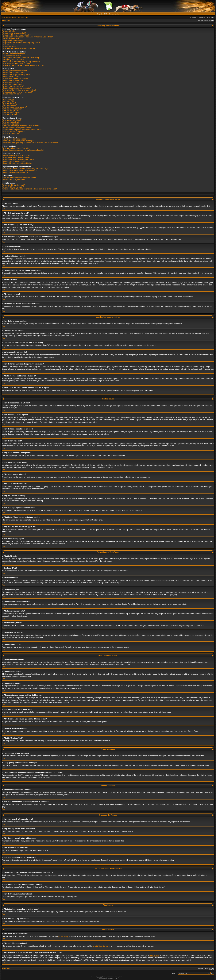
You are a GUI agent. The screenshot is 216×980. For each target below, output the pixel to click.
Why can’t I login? (9, 31)
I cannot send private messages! (14, 139)
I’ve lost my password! (11, 39)
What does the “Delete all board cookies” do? (19, 48)
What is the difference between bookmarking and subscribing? (25, 169)
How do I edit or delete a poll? (13, 80)
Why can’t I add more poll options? (15, 78)
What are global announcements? (15, 107)
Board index (6, 21)
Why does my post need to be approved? (18, 92)
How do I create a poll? (11, 77)
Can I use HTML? (9, 101)
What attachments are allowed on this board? (19, 178)
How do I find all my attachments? (15, 180)
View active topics (23, 17)
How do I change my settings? (14, 54)
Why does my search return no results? (17, 157)
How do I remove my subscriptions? (16, 172)
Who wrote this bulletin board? (14, 185)
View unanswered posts (9, 17)
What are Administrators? (12, 120)
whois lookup (154, 955)
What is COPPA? (9, 45)
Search (111, 14)
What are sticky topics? (11, 111)
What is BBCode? (9, 99)
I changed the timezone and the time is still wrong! (21, 58)
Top (4, 209)
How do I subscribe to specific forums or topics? (20, 170)
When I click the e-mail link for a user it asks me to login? (23, 65)
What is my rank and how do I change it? (17, 63)
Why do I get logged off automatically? (16, 35)
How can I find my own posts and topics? (17, 163)
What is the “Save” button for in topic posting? (19, 90)
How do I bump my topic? (12, 94)
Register (100, 14)
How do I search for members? (14, 161)
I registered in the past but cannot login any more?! (21, 43)
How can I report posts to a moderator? (17, 88)
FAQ (106, 14)
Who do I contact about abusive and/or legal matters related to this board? (30, 189)
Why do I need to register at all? (14, 33)
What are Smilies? (9, 103)
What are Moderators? (11, 122)
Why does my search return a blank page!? (18, 159)
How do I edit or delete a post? (14, 73)
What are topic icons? (10, 115)
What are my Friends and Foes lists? (16, 148)
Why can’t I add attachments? (13, 84)
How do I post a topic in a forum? (15, 71)
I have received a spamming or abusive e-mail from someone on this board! (30, 143)
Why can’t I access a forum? (13, 82)
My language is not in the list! (13, 60)
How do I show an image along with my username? (21, 62)
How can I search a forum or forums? (16, 155)
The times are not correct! (12, 56)
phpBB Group (63, 936)
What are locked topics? (11, 113)
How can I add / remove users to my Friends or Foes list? (23, 150)
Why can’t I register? (10, 47)
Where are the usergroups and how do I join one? (21, 126)
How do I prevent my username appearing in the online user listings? (28, 37)
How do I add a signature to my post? (16, 75)
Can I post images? (10, 105)
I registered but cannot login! (13, 41)
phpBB (100, 977)
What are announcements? (12, 109)
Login (117, 14)
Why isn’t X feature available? (13, 187)
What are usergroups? (11, 124)
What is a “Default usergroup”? (14, 132)
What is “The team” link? (11, 134)
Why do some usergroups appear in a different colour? (22, 130)
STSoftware (109, 978)
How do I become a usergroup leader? (17, 128)
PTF (116, 978)
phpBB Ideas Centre (100, 946)
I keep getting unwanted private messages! (18, 141)
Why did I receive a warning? (13, 86)
